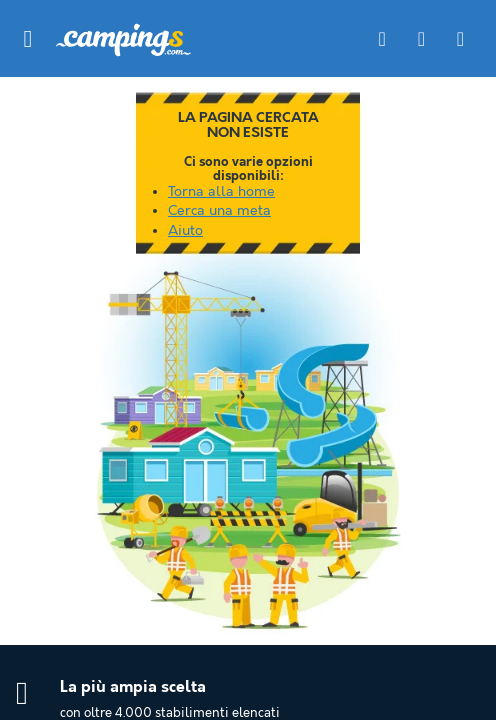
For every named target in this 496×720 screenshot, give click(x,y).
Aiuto (185, 231)
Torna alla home (221, 192)
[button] (28, 39)
